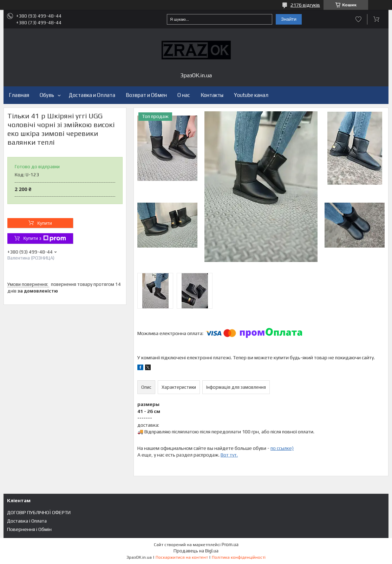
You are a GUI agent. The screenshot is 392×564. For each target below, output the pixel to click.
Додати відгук (358, 19)
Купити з (44, 238)
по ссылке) (282, 448)
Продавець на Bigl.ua (196, 551)
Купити (45, 223)
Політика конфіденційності (239, 557)
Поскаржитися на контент (182, 557)
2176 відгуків (305, 5)
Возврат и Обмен (146, 95)
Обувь (47, 95)
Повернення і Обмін (29, 529)
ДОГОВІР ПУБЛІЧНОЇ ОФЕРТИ (39, 512)
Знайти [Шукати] (289, 19)
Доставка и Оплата (92, 95)
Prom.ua (230, 545)
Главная (19, 95)
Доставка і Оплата (27, 521)
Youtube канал (251, 95)
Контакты (212, 95)
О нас (184, 95)
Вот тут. (229, 455)
